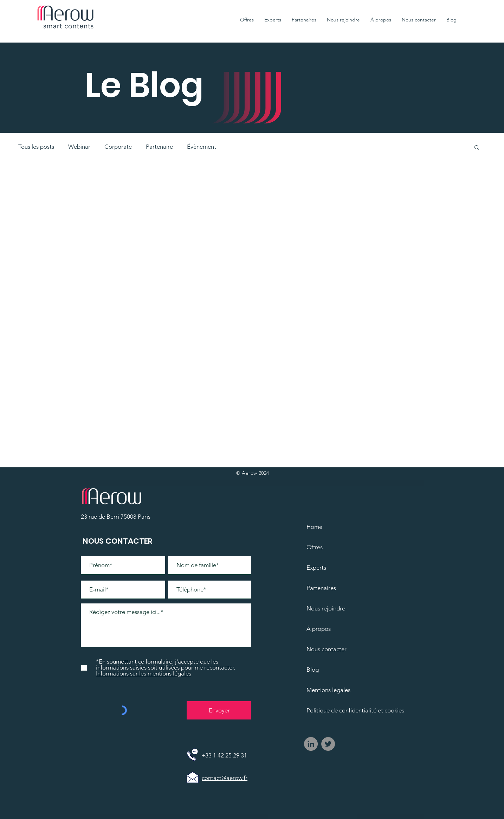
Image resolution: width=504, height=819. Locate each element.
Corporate (118, 147)
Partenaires (321, 588)
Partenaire (159, 147)
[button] (477, 148)
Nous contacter (327, 649)
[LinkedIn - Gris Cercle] (311, 744)
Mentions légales (328, 690)
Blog (313, 670)
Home (314, 527)
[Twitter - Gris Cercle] (328, 744)
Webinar (79, 147)
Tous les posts (36, 147)
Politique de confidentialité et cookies (349, 710)
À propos (319, 629)
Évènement (202, 147)
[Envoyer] (219, 710)
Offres (315, 547)
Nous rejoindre (326, 608)
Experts (316, 568)
